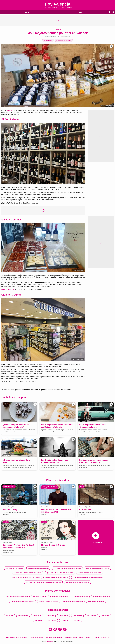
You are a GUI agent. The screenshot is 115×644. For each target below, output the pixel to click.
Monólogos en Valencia (60, 597)
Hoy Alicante (105, 616)
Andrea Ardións (65, 37)
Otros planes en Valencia (96, 601)
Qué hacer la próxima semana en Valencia (28, 573)
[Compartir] (48, 40)
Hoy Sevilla (50, 616)
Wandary (50, 642)
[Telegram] (55, 629)
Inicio (27, 12)
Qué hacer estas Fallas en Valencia (90, 573)
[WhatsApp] (50, 629)
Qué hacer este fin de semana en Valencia (67, 568)
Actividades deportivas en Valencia (22, 601)
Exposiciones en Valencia (101, 597)
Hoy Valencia (37, 616)
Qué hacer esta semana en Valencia (98, 568)
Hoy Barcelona (23, 616)
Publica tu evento (85, 637)
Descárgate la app (71, 637)
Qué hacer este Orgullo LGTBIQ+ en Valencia (88, 577)
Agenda (80, 12)
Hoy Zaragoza (63, 616)
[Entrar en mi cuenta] (113, 12)
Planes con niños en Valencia (73, 601)
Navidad (10, 110)
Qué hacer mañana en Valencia (38, 568)
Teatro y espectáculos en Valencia (17, 597)
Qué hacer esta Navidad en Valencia (78, 582)
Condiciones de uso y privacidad (17, 637)
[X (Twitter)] (65, 629)
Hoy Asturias (52, 620)
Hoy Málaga (39, 620)
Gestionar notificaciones (54, 637)
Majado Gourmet (8, 289)
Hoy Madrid (9, 616)
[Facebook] (60, 629)
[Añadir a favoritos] (64, 40)
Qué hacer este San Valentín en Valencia (60, 573)
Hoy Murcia (65, 620)
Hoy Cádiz (77, 620)
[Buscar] (109, 12)
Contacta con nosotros (101, 637)
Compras (58, 29)
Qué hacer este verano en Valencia (57, 577)
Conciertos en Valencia (80, 597)
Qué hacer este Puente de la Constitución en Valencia (43, 582)
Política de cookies (37, 637)
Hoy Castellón (91, 616)
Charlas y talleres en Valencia (49, 601)
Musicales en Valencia (40, 597)
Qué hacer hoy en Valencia (14, 568)
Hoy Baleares (77, 616)
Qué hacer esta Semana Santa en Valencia (26, 577)
